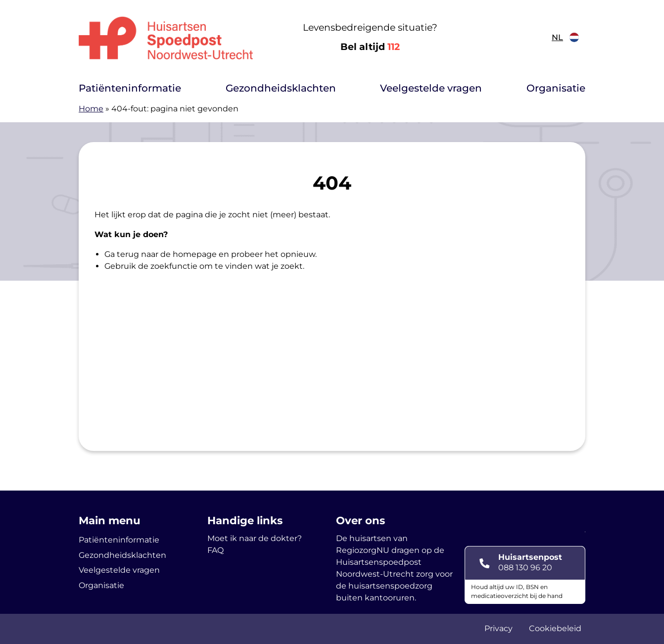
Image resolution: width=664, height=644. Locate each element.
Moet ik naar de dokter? (255, 538)
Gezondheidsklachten (281, 88)
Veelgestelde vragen (431, 88)
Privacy (498, 628)
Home (91, 109)
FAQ (215, 550)
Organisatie (556, 88)
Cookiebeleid (555, 628)
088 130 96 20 (525, 568)
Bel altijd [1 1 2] (370, 47)
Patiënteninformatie (130, 88)
